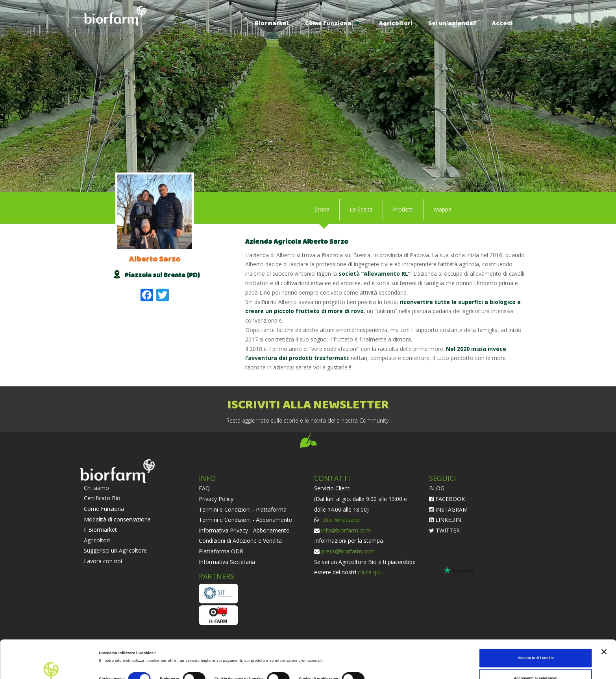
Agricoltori (396, 23)
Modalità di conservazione (117, 519)
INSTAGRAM (448, 509)
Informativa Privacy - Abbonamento (244, 530)
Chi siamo (96, 488)
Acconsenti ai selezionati (536, 640)
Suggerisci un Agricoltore (115, 550)
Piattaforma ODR (221, 551)
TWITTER (444, 530)
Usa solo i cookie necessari (536, 660)
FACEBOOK (447, 499)
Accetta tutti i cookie (536, 620)
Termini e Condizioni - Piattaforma (243, 509)
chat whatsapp (340, 520)
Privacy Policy (216, 499)
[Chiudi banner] (604, 613)
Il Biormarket (100, 530)
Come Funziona (104, 509)
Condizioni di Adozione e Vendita (240, 541)
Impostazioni (385, 643)
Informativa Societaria (227, 562)
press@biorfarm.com (348, 551)
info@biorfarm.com (346, 530)
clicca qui (369, 572)
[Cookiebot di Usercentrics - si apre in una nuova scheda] (51, 666)
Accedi (502, 23)
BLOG (437, 488)
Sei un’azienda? (452, 23)
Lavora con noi (103, 561)
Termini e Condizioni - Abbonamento (246, 520)
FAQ (204, 488)
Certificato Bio (102, 498)
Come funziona (328, 23)
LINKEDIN (445, 520)
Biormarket (272, 23)
